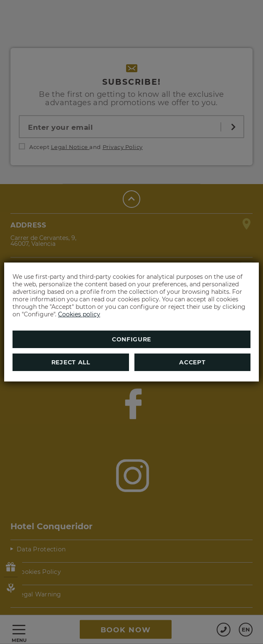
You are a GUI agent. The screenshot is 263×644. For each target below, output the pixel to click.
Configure (131, 339)
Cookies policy (79, 314)
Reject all (71, 362)
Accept (192, 362)
